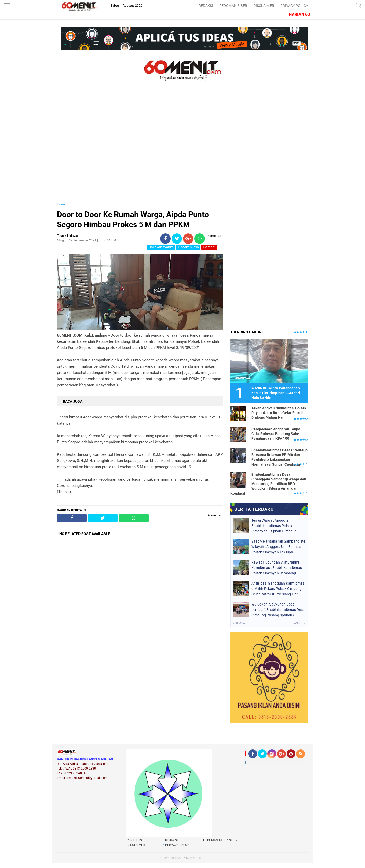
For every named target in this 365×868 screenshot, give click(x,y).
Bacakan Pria (188, 247)
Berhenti (209, 247)
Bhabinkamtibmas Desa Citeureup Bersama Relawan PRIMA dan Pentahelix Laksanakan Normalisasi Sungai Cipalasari (279, 457)
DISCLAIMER (264, 6)
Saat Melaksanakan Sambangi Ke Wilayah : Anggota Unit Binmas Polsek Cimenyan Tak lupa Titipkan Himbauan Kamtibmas (278, 547)
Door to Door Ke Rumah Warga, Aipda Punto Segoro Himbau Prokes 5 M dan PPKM (133, 219)
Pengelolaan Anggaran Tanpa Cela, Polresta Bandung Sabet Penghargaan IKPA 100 (276, 434)
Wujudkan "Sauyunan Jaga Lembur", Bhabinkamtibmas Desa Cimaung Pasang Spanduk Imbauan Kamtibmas (278, 610)
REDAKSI (206, 6)
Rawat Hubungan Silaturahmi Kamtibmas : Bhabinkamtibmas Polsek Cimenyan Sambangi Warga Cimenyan (277, 568)
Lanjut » (299, 623)
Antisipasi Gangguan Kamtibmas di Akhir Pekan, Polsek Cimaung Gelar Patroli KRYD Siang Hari (278, 589)
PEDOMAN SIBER (233, 6)
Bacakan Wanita (161, 247)
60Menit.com (195, 858)
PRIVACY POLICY (294, 6)
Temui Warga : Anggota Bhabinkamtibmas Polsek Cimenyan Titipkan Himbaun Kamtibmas (274, 526)
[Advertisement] (140, 147)
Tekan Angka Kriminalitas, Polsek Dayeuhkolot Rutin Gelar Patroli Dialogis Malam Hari (279, 413)
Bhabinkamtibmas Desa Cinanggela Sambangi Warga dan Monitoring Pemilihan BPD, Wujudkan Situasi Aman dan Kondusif (268, 484)
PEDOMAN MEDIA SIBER (220, 840)
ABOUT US (135, 840)
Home (61, 204)
